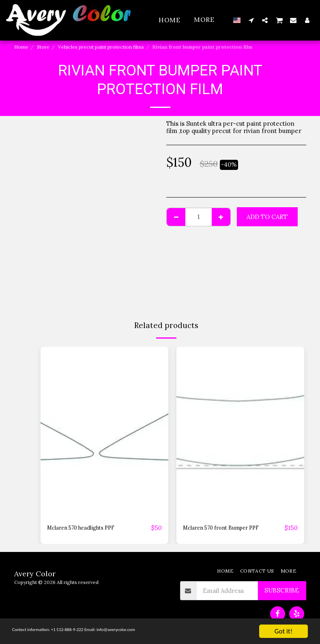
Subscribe (282, 591)
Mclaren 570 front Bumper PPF (229, 528)
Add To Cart (267, 217)
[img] (104, 432)
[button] (251, 20)
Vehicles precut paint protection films (101, 47)
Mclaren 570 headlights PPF (88, 528)
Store (43, 47)
